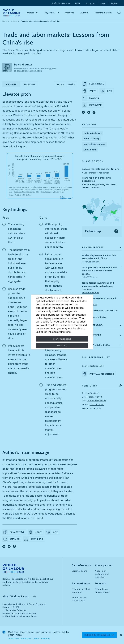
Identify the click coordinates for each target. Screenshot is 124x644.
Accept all (62, 346)
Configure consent (62, 339)
